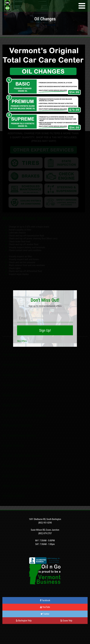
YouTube (45, 607)
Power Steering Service (19, 395)
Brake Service (12, 405)
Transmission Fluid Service (21, 385)
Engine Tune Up (13, 445)
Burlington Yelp (24, 621)
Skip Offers (22, 341)
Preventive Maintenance (19, 466)
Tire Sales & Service (16, 355)
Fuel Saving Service (16, 476)
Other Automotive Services (21, 486)
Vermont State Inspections (21, 365)
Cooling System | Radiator (21, 375)
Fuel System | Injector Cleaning (24, 415)
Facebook (45, 600)
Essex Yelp (66, 621)
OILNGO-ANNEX (14, 496)
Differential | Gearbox (17, 425)
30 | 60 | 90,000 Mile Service (22, 456)
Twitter (45, 614)
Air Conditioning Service (19, 435)
